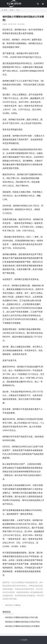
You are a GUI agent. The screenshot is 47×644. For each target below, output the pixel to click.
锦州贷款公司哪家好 (13, 605)
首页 (6, 10)
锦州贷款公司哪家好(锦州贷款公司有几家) (21, 617)
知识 (12, 10)
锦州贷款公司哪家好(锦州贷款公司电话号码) (22, 622)
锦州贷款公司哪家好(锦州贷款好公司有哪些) (22, 626)
